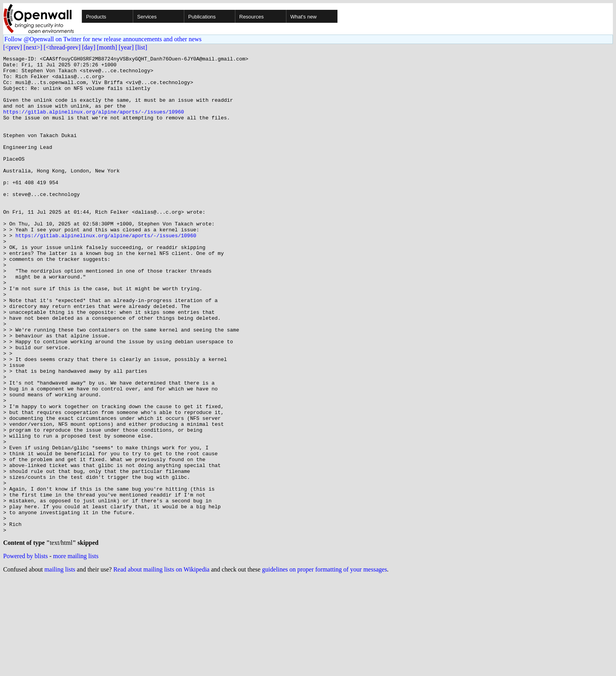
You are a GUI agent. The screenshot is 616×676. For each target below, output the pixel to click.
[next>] (33, 47)
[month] (107, 47)
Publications (202, 17)
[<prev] (13, 47)
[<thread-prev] (62, 47)
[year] (126, 47)
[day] (89, 47)
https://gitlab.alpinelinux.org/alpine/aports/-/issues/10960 (93, 123)
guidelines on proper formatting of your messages (324, 666)
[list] (141, 47)
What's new (303, 17)
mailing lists (60, 666)
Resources (251, 17)
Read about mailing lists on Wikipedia (161, 666)
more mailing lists (76, 653)
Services (147, 17)
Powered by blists (26, 653)
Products (96, 17)
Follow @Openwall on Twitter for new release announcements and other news (103, 39)
